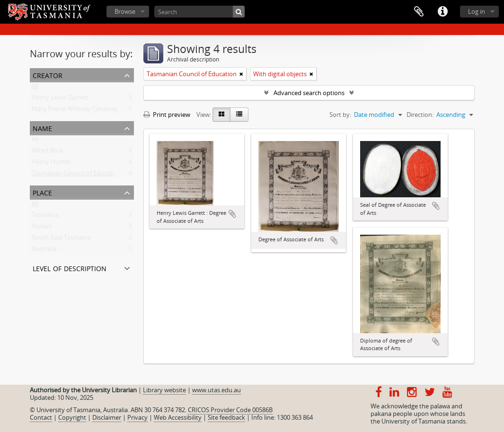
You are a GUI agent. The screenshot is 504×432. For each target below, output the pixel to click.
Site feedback (226, 417)
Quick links (442, 12)
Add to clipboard (232, 214)
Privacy (137, 417)
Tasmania (45, 217)
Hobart (42, 228)
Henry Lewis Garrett (60, 99)
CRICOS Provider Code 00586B (230, 410)
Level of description (70, 268)
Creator (48, 75)
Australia (44, 251)
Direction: (420, 115)
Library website (164, 390)
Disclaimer (107, 417)
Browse (125, 11)
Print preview (167, 115)
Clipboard (419, 12)
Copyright (72, 417)
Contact (41, 417)
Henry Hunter (51, 164)
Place (42, 192)
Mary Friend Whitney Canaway (75, 111)
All (35, 88)
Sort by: (340, 115)
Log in (477, 11)
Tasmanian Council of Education (77, 175)
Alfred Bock (48, 152)
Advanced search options (309, 93)
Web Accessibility (178, 417)
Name (42, 128)
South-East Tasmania (61, 239)
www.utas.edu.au (217, 390)
